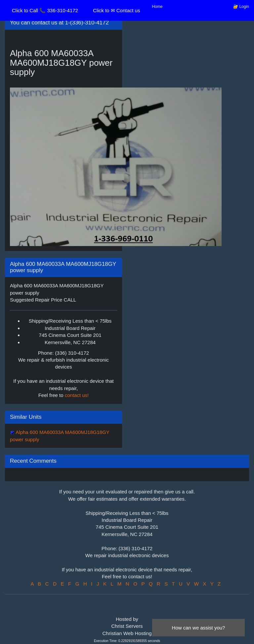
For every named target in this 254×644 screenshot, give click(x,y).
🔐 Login (241, 7)
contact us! (77, 395)
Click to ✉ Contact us (116, 10)
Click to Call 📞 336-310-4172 (45, 10)
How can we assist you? (199, 628)
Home (157, 7)
